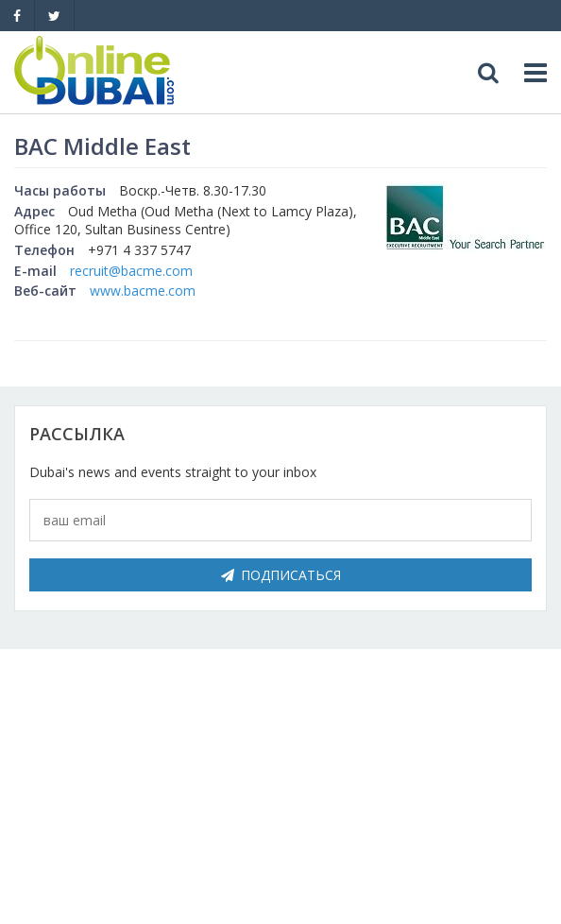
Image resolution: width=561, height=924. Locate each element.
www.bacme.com (143, 291)
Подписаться (281, 575)
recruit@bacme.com (131, 271)
